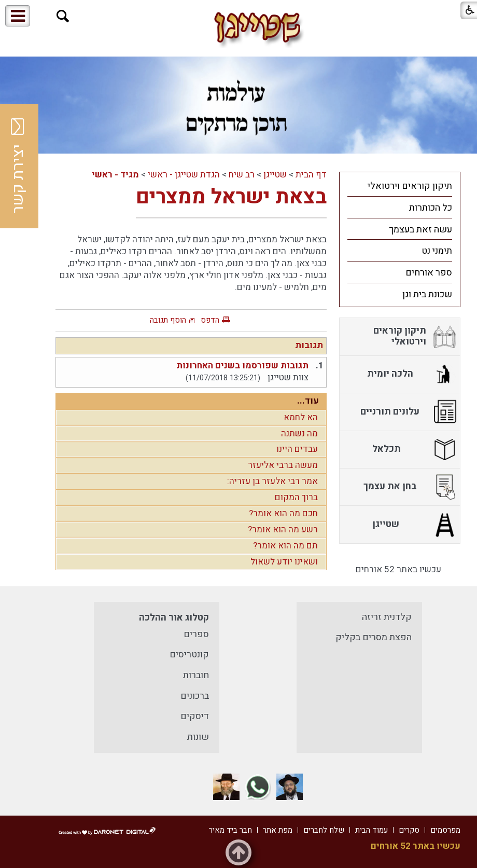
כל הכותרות (431, 208)
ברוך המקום (296, 497)
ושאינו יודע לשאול (284, 562)
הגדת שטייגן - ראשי (184, 175)
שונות (198, 737)
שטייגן (275, 175)
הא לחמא (301, 417)
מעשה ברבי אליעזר (283, 465)
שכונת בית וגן (427, 294)
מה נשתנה (299, 433)
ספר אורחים (429, 273)
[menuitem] (400, 186)
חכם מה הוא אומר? (283, 513)
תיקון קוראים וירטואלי (410, 186)
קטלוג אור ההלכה (174, 618)
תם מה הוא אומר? (285, 546)
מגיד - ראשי (115, 175)
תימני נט (437, 251)
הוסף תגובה (168, 320)
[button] (63, 16)
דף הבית (311, 175)
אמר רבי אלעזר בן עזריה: (272, 481)
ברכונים (195, 696)
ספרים (196, 634)
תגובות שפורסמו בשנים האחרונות (242, 366)
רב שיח (242, 175)
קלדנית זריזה (387, 617)
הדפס (210, 320)
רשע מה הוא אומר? (283, 529)
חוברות (196, 675)
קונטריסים (189, 655)
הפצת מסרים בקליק (374, 637)
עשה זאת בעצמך (420, 230)
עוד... (308, 401)
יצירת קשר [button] (18, 166)
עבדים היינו (297, 449)
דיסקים (195, 716)
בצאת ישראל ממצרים (231, 197)
